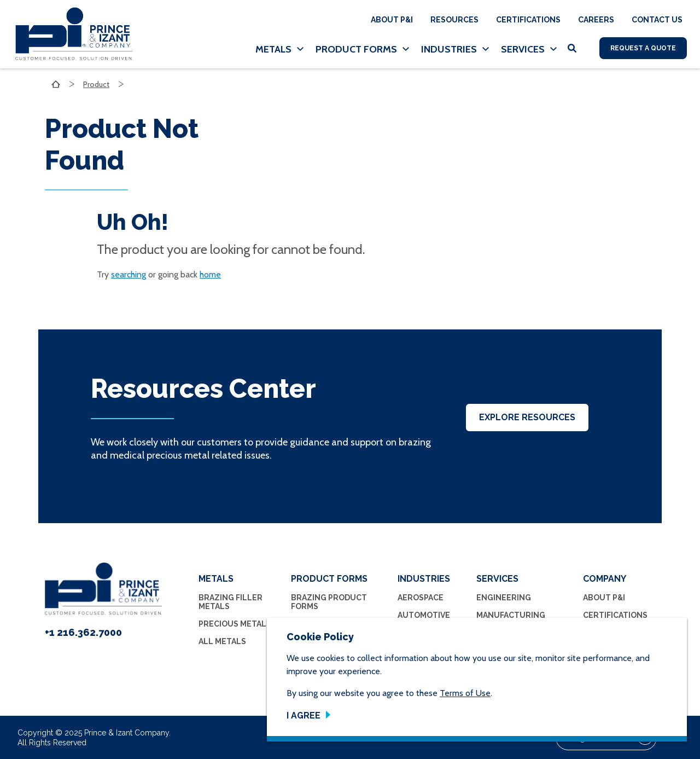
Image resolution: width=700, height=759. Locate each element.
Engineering (504, 598)
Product (96, 84)
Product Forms (356, 49)
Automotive (424, 615)
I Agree (304, 715)
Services (523, 49)
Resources (454, 20)
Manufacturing (511, 615)
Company (605, 579)
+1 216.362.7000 (83, 632)
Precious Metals (235, 624)
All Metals (222, 641)
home (210, 274)
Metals (273, 49)
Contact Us (657, 20)
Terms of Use (465, 693)
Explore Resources (527, 417)
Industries (449, 49)
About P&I (392, 20)
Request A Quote (643, 48)
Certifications (528, 20)
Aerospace (421, 598)
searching (129, 274)
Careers (596, 20)
